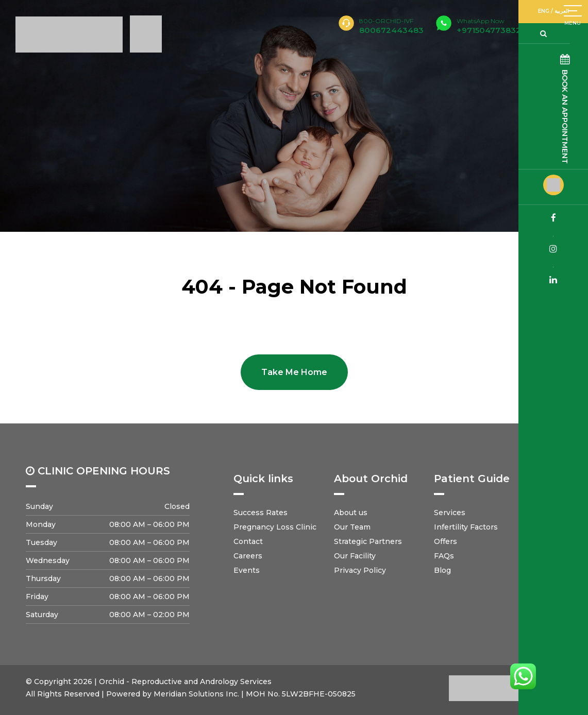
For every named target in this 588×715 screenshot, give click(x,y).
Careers (248, 556)
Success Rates (261, 513)
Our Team (352, 527)
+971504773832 (489, 26)
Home (18, 268)
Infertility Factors (466, 527)
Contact (248, 541)
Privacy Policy (360, 570)
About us (351, 513)
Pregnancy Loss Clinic (275, 527)
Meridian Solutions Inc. (196, 694)
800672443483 (391, 30)
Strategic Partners (368, 541)
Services (450, 513)
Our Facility (355, 556)
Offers (446, 541)
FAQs (444, 556)
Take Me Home (294, 372)
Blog (442, 570)
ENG (555, 11)
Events (247, 570)
